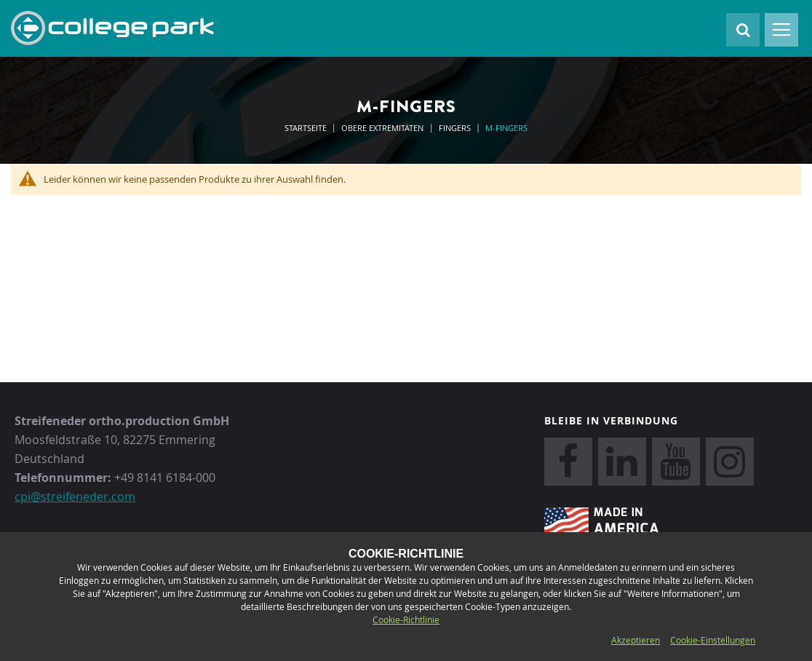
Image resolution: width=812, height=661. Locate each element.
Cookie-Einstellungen (713, 640)
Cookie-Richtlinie (406, 620)
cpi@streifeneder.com (75, 496)
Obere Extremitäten (383, 128)
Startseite (307, 128)
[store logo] (112, 28)
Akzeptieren (636, 640)
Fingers (456, 128)
